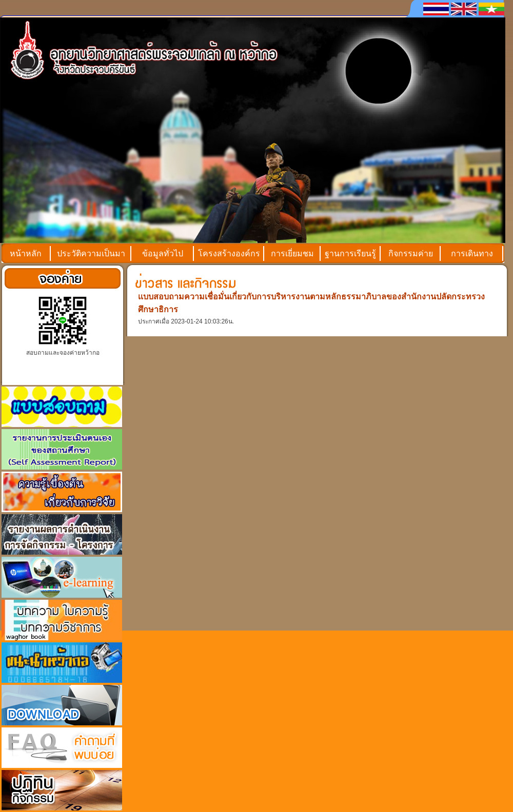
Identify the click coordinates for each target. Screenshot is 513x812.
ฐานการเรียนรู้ (350, 253)
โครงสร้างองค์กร (229, 253)
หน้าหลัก (26, 253)
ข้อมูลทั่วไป (163, 253)
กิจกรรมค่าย (411, 253)
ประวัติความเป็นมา (91, 253)
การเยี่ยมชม (292, 253)
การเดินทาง (472, 253)
